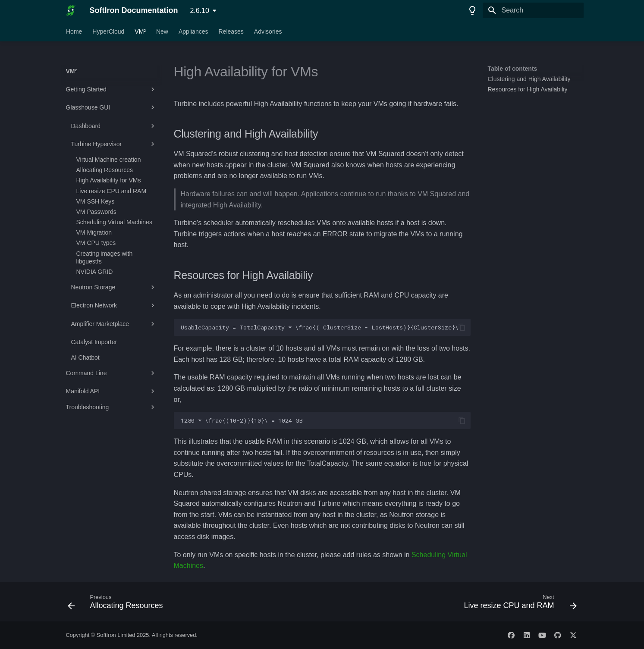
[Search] (533, 10)
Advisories (268, 31)
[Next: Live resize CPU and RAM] (518, 604)
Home (74, 31)
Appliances (193, 31)
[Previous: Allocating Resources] (118, 604)
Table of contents (513, 69)
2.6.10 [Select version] (199, 11)
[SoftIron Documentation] (71, 10)
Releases (231, 31)
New (162, 31)
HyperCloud (108, 31)
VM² (140, 31)
